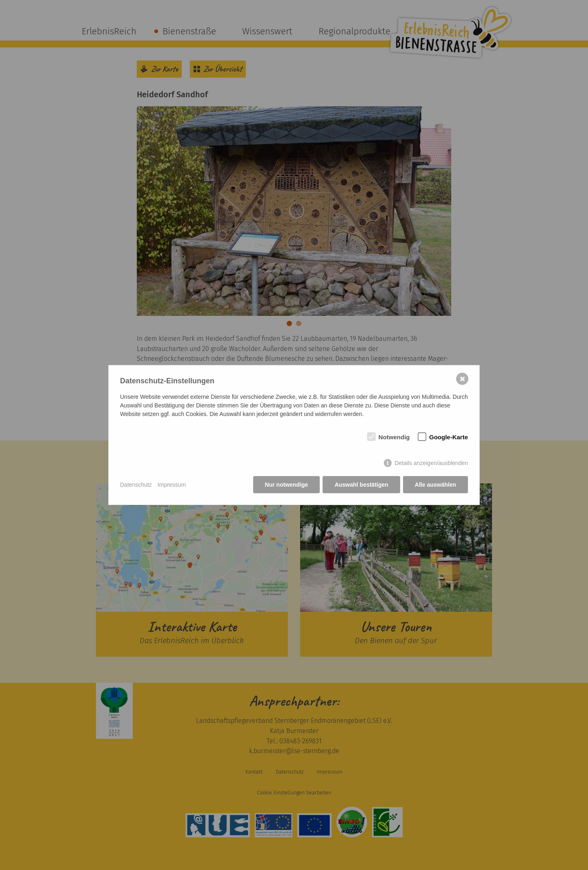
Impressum (172, 485)
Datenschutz (136, 485)
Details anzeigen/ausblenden (431, 463)
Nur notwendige (287, 485)
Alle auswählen (435, 485)
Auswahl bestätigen (361, 485)
